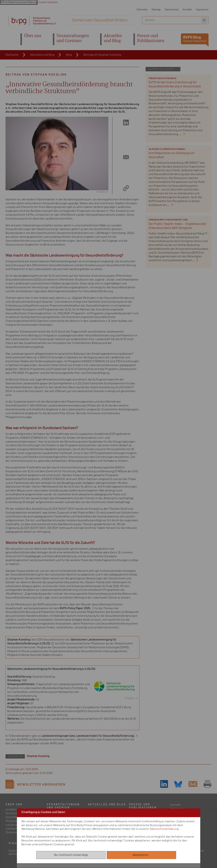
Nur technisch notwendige (71, 855)
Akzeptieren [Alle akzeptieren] (141, 855)
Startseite (142, 9)
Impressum (202, 9)
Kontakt (187, 9)
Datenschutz (172, 9)
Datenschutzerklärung (164, 829)
